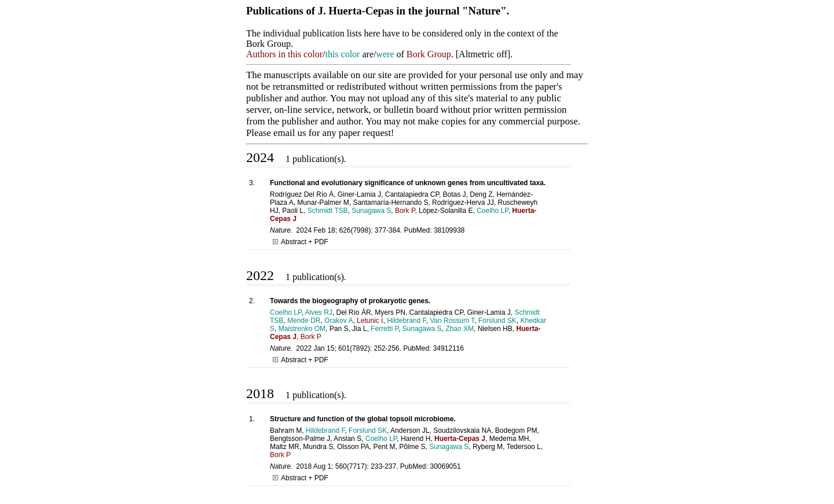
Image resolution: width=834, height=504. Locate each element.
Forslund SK (498, 321)
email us (290, 133)
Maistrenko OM (302, 329)
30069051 (445, 466)
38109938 (449, 230)
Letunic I (370, 321)
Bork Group (429, 54)
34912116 (449, 348)
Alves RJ (319, 312)
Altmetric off (483, 54)
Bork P (405, 211)
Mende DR (304, 321)
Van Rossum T (452, 321)
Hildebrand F (406, 321)
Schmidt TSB (328, 211)
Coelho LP (493, 211)
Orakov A (339, 321)
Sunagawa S (371, 211)
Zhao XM (460, 329)
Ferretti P (385, 329)
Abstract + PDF (301, 242)
